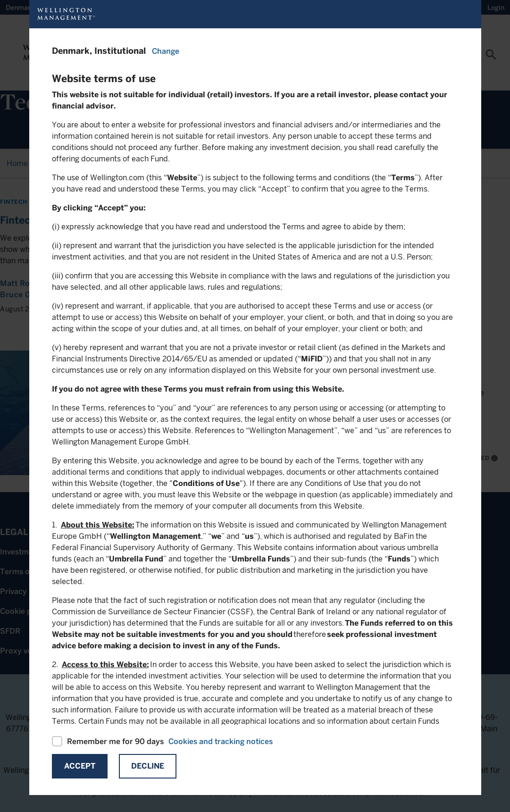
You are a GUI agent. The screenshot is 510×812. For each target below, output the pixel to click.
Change (166, 51)
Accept (80, 766)
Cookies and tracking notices (221, 741)
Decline (148, 766)
